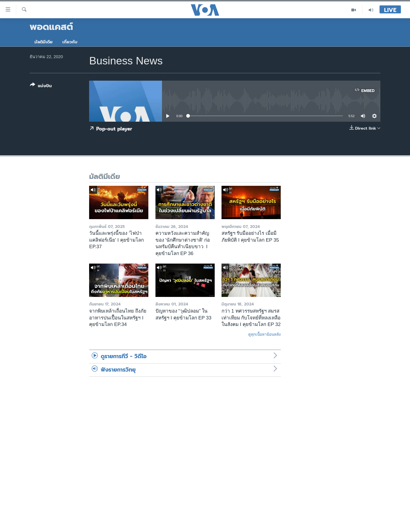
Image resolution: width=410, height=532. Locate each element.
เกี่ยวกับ (70, 42)
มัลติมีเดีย (44, 42)
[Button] (41, 86)
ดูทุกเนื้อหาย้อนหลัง (265, 334)
